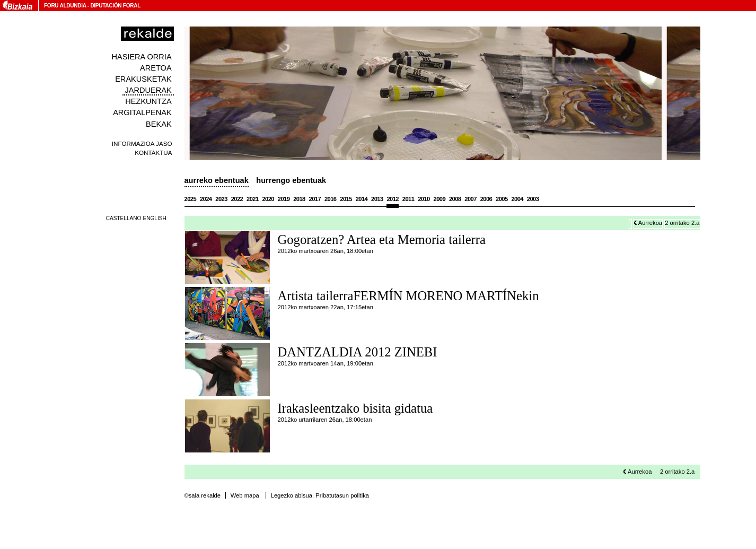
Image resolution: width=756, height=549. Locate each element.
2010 (424, 199)
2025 (191, 199)
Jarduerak (148, 90)
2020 (268, 199)
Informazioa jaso (142, 143)
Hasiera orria (141, 57)
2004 (517, 199)
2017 (315, 199)
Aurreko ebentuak (217, 180)
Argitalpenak (142, 112)
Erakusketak (143, 79)
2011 (408, 199)
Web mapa (245, 495)
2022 (237, 199)
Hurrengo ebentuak (291, 180)
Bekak (159, 124)
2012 (393, 199)
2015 (346, 199)
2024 (206, 199)
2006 (486, 199)
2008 (455, 199)
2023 (221, 199)
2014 (362, 199)
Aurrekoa (650, 223)
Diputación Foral (115, 6)
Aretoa (156, 68)
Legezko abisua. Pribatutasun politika (320, 495)
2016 (331, 199)
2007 (471, 199)
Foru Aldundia (65, 6)
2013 (377, 199)
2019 (284, 199)
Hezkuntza (148, 101)
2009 (440, 199)
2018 (299, 199)
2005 (502, 199)
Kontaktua (153, 152)
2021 (253, 199)
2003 (533, 199)
